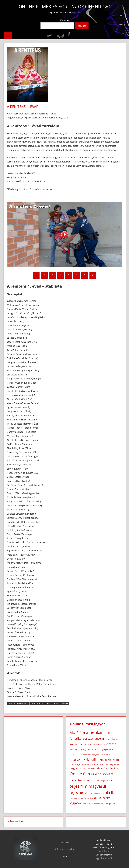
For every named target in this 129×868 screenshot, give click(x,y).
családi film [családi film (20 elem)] (101, 744)
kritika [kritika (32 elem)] (73, 764)
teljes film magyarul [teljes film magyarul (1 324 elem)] (88, 786)
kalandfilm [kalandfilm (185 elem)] (91, 759)
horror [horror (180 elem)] (74, 754)
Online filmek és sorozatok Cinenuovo (64, 6)
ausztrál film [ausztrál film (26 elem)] (89, 744)
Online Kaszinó (15, 821)
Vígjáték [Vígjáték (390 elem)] (76, 803)
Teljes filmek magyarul (104, 847)
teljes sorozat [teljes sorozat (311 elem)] (80, 792)
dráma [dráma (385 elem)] (111, 744)
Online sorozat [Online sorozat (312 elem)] (102, 774)
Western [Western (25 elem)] (87, 804)
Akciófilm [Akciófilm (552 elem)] (77, 732)
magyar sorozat (21, 704)
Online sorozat (37, 704)
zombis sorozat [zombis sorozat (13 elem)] (97, 804)
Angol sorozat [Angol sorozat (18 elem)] (114, 739)
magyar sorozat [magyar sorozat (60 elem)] (78, 768)
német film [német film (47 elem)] (102, 768)
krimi (10, 704)
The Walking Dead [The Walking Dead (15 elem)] (98, 793)
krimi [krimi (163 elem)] (116, 759)
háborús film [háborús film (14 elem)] (105, 755)
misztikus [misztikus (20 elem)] (91, 768)
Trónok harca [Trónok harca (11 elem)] (75, 798)
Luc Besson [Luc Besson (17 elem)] (103, 764)
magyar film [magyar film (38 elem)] (115, 764)
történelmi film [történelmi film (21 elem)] (87, 798)
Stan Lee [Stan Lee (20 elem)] (95, 780)
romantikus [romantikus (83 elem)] (76, 780)
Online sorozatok (104, 844)
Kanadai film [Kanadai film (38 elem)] (106, 760)
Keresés (65, 20)
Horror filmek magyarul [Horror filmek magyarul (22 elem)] (90, 755)
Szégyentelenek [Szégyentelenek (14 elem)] (106, 781)
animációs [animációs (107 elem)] (76, 744)
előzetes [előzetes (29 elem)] (73, 749)
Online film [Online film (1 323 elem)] (80, 774)
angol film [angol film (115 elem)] (101, 739)
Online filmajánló (104, 855)
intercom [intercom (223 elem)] (76, 759)
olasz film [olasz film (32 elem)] (113, 768)
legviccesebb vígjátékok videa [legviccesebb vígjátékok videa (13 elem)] (87, 764)
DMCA (64, 856)
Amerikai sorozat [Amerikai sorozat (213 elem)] (82, 738)
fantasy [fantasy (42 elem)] (82, 749)
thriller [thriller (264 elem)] (111, 793)
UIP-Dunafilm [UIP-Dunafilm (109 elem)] (102, 798)
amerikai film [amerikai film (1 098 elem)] (98, 732)
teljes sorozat (53, 704)
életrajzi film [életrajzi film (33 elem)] (110, 803)
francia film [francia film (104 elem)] (94, 749)
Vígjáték (65, 704)
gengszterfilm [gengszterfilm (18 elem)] (108, 750)
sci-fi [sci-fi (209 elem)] (87, 780)
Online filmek (104, 840)
